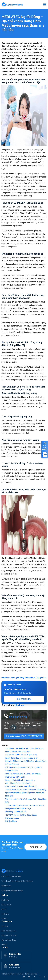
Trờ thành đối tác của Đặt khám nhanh (21, 815)
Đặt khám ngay (24, 699)
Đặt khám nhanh (12, 818)
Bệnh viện (5, 900)
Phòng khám (6, 905)
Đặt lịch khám (11, 821)
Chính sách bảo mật (9, 935)
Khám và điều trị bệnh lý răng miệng (20, 780)
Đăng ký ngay (36, 847)
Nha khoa (20, 705)
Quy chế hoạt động (9, 940)
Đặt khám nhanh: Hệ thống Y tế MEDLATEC (24, 736)
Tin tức (4, 919)
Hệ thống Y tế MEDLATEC (16, 812)
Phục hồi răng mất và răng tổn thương (21, 786)
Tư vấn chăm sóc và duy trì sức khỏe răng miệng (26, 790)
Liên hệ (4, 945)
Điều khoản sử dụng (9, 931)
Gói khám (5, 914)
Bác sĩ (4, 909)
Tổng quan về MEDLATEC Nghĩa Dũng (21, 755)
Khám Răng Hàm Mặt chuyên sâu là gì (21, 758)
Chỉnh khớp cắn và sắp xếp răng (19, 783)
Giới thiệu (5, 926)
